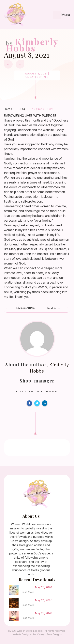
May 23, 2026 (44, 613)
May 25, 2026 (44, 587)
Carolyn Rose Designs (49, 634)
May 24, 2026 (44, 600)
